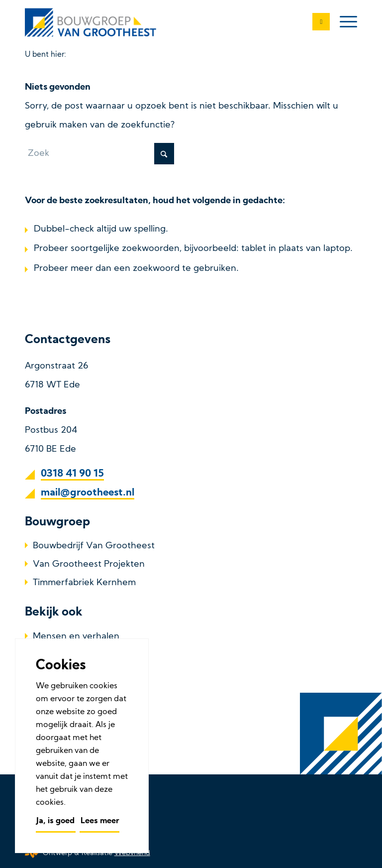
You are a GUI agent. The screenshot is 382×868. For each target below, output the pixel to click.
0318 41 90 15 (72, 474)
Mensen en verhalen (76, 637)
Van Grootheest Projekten (89, 564)
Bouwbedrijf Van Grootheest (94, 546)
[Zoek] (99, 154)
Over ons (52, 655)
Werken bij (56, 691)
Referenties (57, 674)
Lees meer (100, 821)
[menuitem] (343, 22)
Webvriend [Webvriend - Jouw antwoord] (132, 853)
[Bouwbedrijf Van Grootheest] (92, 22)
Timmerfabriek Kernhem (84, 583)
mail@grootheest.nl (88, 493)
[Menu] (343, 22)
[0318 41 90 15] (316, 22)
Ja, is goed (55, 821)
